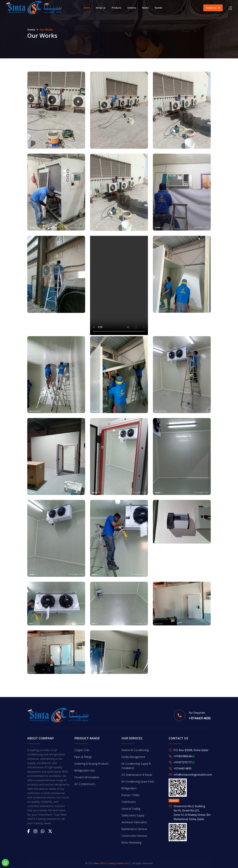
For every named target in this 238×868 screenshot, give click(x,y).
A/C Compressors (85, 784)
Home (87, 8)
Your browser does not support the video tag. (119, 285)
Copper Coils (82, 750)
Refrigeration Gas (85, 770)
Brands (159, 8)
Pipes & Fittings (83, 757)
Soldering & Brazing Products (92, 764)
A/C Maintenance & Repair (137, 775)
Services (132, 8)
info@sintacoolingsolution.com (193, 775)
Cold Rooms (129, 802)
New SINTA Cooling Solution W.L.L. (113, 863)
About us (101, 8)
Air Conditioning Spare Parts (138, 782)
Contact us (213, 8)
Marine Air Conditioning (135, 750)
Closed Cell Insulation (87, 777)
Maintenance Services (134, 829)
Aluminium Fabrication (134, 822)
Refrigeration (129, 788)
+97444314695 (200, 718)
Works (145, 8)
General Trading (131, 809)
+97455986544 (184, 756)
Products (116, 8)
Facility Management (134, 757)
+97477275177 (184, 762)
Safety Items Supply (133, 815)
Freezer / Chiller (131, 795)
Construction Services (134, 836)
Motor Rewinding (132, 843)
